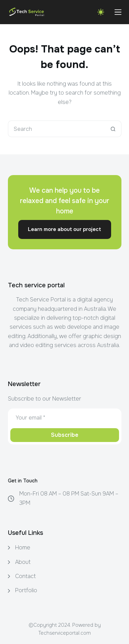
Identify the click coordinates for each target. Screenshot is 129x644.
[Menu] (118, 12)
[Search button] (113, 129)
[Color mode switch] (101, 12)
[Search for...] (56, 129)
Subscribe (65, 435)
